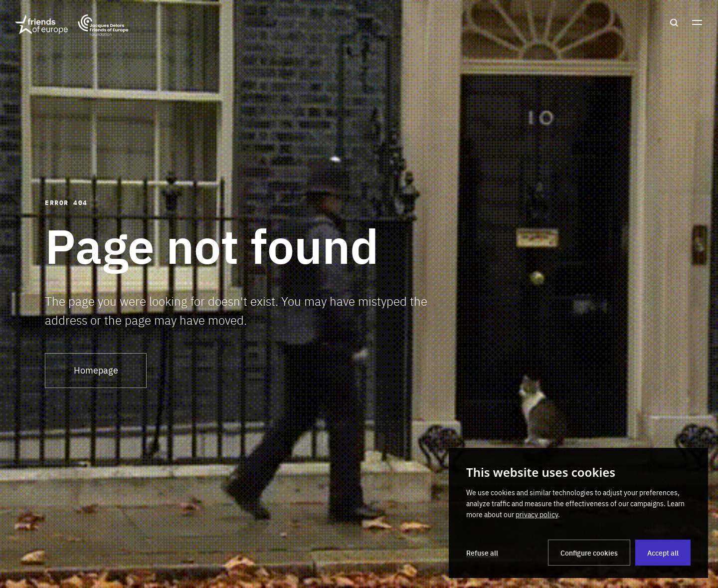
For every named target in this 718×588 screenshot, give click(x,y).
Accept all (663, 553)
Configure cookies (589, 553)
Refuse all (482, 553)
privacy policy (537, 514)
